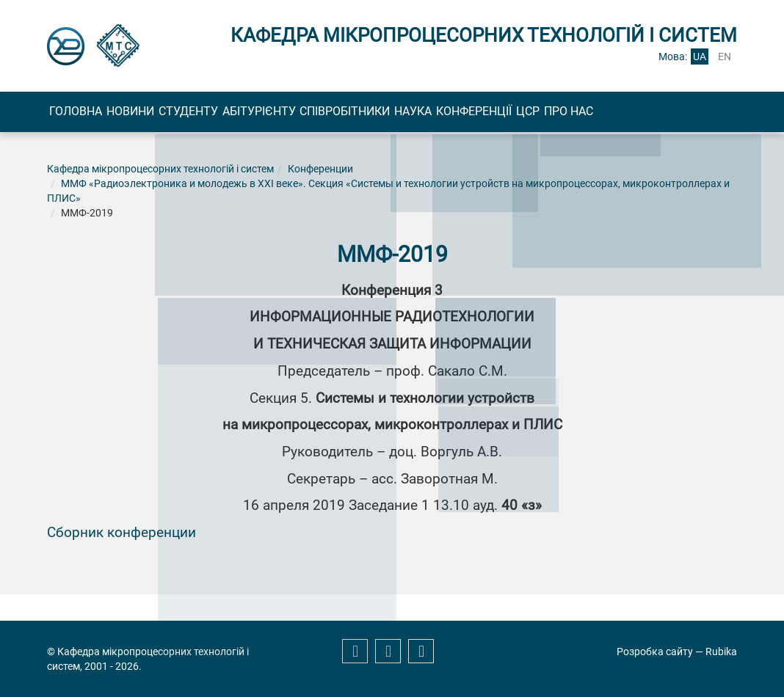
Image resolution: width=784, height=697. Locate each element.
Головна (90, 114)
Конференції (665, 114)
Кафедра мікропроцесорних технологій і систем (160, 221)
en (725, 56)
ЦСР (76, 160)
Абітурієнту (362, 114)
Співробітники (478, 114)
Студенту (262, 114)
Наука (575, 114)
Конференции (320, 221)
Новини (174, 114)
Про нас (146, 160)
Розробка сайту (655, 652)
